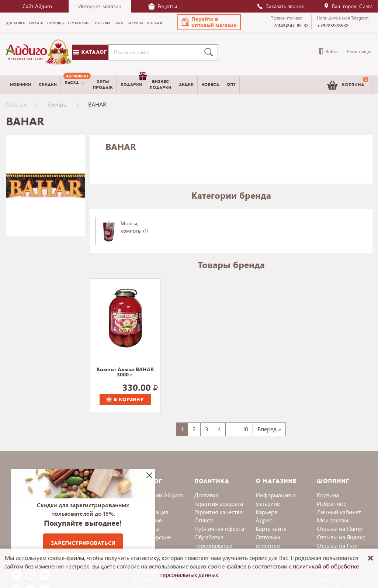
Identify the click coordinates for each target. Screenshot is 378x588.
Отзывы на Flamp (340, 528)
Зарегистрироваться (83, 543)
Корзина (328, 495)
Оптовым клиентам (268, 541)
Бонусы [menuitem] (135, 23)
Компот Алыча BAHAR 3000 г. (125, 372)
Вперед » (269, 429)
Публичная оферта (219, 528)
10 (245, 429)
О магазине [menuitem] (79, 23)
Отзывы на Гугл (337, 545)
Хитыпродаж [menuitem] (103, 84)
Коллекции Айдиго (158, 495)
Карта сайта (271, 528)
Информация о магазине (276, 499)
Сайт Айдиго (37, 6)
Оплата (204, 520)
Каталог (90, 52)
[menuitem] (75, 85)
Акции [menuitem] (186, 85)
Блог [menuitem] (119, 23)
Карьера (266, 512)
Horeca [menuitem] (210, 85)
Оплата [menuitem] (36, 23)
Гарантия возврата (219, 503)
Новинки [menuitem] (20, 85)
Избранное (332, 503)
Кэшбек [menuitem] (155, 23)
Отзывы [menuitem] (103, 23)
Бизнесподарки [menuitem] (160, 84)
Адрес (264, 520)
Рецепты (163, 6)
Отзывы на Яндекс (341, 537)
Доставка (207, 495)
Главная (16, 104)
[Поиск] (210, 52)
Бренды (57, 104)
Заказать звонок (280, 6)
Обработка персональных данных (213, 545)
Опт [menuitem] (231, 85)
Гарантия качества (219, 512)
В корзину (125, 400)
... (232, 429)
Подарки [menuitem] (133, 82)
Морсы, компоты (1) (134, 227)
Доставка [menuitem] (15, 23)
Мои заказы (332, 520)
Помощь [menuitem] (56, 23)
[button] (209, 22)
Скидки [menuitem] (48, 85)
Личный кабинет (339, 512)
